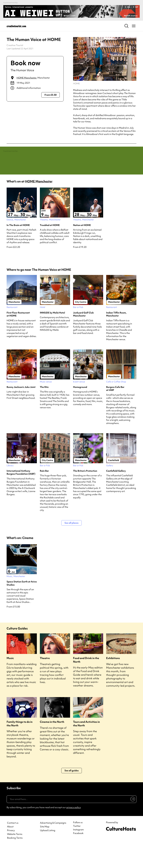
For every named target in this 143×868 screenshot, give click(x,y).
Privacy (11, 853)
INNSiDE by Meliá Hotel (52, 335)
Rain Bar (44, 493)
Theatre (45, 681)
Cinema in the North (52, 744)
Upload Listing (48, 853)
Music (10, 681)
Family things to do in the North (20, 746)
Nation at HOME (82, 248)
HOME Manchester (26, 78)
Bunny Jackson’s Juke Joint (21, 410)
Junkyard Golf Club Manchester (83, 337)
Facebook (78, 856)
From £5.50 (51, 95)
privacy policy (73, 830)
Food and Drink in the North (86, 682)
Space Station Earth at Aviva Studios (22, 606)
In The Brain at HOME (18, 248)
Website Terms (15, 857)
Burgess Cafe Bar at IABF (115, 411)
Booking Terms (15, 860)
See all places (71, 545)
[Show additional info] (35, 88)
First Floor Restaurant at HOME (18, 337)
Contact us (13, 845)
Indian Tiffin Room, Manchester (116, 337)
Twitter (77, 849)
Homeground (80, 410)
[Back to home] (16, 26)
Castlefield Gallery (116, 493)
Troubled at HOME (50, 248)
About (10, 849)
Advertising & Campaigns (53, 845)
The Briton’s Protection (85, 493)
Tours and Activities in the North (86, 746)
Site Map (45, 849)
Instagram (78, 852)
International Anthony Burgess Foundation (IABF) (21, 495)
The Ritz (44, 410)
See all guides (72, 793)
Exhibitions (113, 681)
